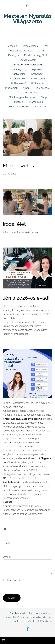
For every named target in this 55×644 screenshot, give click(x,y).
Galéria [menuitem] (41, 51)
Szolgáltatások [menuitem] (27, 60)
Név (6, 529)
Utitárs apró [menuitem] (37, 83)
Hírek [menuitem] (45, 46)
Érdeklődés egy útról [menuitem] (36, 55)
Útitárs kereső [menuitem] (19, 83)
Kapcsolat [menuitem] (37, 69)
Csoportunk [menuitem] (40, 107)
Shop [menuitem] (44, 97)
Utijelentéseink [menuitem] (38, 79)
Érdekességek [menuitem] (42, 88)
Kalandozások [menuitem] (17, 79)
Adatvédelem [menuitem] (19, 74)
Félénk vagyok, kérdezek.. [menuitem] (22, 97)
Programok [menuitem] (11, 88)
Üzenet (7, 557)
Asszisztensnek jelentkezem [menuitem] (28, 65)
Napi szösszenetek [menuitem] (27, 93)
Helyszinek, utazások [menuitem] (21, 51)
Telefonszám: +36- (13, 580)
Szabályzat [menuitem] (37, 74)
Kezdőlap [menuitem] (12, 46)
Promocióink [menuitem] (36, 102)
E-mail (7, 543)
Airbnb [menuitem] (26, 88)
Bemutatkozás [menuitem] (30, 46)
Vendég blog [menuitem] (20, 69)
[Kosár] (27, 6)
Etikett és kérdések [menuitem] (19, 107)
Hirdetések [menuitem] (18, 102)
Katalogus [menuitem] (14, 55)
